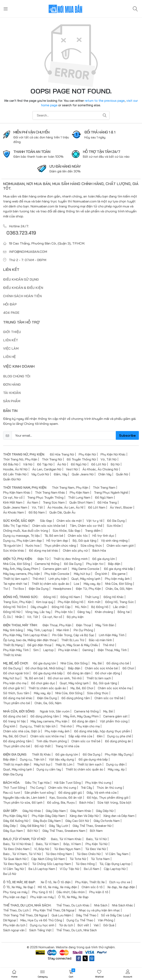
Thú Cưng (37, 788)
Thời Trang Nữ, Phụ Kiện (20, 459)
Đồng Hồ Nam (70, 597)
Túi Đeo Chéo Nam (16, 849)
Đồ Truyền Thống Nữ (81, 459)
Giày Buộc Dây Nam (47, 821)
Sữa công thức (91, 546)
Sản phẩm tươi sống (39, 793)
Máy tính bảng (13, 630)
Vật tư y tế (94, 521)
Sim (36, 650)
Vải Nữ (28, 464)
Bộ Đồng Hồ (100, 607)
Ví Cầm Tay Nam (117, 854)
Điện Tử (43, 559)
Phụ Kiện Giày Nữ (15, 816)
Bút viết (83, 925)
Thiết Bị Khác (41, 754)
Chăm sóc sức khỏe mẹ (115, 688)
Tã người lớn (12, 546)
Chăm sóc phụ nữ (75, 551)
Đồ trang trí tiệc (15, 721)
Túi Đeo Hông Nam (59, 854)
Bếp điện (114, 564)
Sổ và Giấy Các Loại (115, 915)
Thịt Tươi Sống (14, 788)
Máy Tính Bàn (105, 625)
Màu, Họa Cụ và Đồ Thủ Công (41, 920)
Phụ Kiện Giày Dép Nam (48, 816)
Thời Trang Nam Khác (50, 492)
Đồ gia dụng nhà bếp (119, 569)
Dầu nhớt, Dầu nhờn (71, 892)
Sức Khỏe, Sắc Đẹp (67, 531)
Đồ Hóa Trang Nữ (62, 454)
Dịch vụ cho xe (120, 882)
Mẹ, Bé (97, 663)
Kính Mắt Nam (13, 502)
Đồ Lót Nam (97, 507)
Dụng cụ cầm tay (49, 769)
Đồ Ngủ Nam (104, 497)
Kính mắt (94, 602)
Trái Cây (86, 788)
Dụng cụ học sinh (42, 925)
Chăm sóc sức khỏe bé (49, 526)
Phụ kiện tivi (95, 564)
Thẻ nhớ (38, 579)
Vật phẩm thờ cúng (114, 721)
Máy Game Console (86, 569)
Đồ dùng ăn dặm (79, 673)
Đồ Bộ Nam (37, 512)
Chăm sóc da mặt (69, 521)
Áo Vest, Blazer (121, 507)
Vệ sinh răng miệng (114, 541)
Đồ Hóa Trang (107, 502)
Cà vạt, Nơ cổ (13, 497)
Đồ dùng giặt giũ (70, 793)
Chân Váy (105, 474)
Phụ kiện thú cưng (98, 783)
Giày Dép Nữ (105, 811)
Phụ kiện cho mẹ (15, 683)
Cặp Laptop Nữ (115, 869)
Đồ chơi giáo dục (43, 683)
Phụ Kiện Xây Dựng (118, 754)
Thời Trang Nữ (52, 459)
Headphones (62, 589)
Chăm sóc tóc (78, 536)
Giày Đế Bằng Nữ (32, 826)
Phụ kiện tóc (64, 612)
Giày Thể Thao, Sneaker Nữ (92, 826)
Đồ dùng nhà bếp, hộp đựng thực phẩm (102, 731)
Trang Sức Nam (54, 502)
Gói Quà (109, 925)
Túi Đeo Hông (85, 864)
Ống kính (101, 574)
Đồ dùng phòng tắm (76, 698)
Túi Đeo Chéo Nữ (89, 854)
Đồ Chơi (128, 668)
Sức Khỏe (114, 526)
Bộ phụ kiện (75, 617)
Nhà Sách (101, 905)
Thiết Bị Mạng (13, 645)
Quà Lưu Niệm (62, 915)
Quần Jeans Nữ (83, 474)
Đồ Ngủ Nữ (79, 464)
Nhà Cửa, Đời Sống (17, 564)
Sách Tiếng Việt (40, 930)
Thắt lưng (92, 597)
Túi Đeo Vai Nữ (96, 849)
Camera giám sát (55, 569)
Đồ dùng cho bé (118, 663)
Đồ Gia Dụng (116, 521)
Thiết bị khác (12, 655)
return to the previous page (105, 101)
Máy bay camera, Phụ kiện (22, 574)
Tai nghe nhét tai (15, 584)
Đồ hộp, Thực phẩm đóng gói (108, 798)
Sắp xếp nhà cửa (80, 736)
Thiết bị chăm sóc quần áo (50, 584)
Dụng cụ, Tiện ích (32, 759)
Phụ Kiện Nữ (87, 454)
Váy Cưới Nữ (40, 474)
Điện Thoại (83, 625)
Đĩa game (119, 574)
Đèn (100, 736)
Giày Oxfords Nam (107, 821)
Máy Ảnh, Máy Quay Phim (21, 569)
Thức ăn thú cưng (109, 788)
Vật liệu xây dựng (61, 759)
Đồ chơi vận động (108, 673)
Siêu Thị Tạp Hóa (15, 526)
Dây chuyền (39, 607)
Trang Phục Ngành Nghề (111, 492)
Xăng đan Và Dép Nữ (84, 816)
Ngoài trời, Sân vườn (55, 711)
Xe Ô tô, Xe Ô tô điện (56, 882)
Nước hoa (33, 546)
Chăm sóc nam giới (120, 546)
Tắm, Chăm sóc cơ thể (86, 526)
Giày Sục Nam (13, 831)
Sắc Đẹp (46, 521)
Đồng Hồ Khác (114, 597)
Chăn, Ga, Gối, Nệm (119, 589)
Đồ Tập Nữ (45, 464)
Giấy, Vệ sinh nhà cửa (102, 793)
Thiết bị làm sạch (15, 579)
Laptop (49, 650)
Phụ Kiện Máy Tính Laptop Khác (25, 635)
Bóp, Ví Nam (72, 844)
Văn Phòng (106, 920)
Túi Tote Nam (100, 859)
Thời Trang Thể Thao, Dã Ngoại (25, 915)
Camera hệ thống (47, 564)
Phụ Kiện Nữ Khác (113, 454)
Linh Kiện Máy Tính (112, 635)
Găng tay (84, 612)
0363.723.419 (21, 233)
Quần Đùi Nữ (12, 479)
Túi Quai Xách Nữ (15, 859)
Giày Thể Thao (86, 915)
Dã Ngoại (9, 920)
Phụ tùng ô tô (42, 892)
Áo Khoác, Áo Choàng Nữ (100, 469)
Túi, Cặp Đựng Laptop (115, 864)
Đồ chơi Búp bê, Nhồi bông (44, 668)
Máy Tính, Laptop (40, 630)
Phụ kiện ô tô (99, 892)
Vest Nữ (72, 469)
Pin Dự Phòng (83, 630)
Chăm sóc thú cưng (62, 788)
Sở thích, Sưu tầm (16, 693)
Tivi (6, 589)
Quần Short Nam (81, 502)
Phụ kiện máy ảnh (117, 579)
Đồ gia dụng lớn (104, 559)
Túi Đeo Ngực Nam (67, 849)
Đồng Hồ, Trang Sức (120, 602)
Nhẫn (19, 617)
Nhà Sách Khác (123, 905)
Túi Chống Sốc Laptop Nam (52, 864)
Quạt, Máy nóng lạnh (86, 579)
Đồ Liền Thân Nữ (15, 474)
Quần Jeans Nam (15, 507)
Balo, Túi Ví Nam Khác (66, 839)
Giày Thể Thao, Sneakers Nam (64, 831)
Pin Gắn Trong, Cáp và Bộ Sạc (73, 635)
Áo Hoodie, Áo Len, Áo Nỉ (65, 507)
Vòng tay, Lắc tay (38, 612)
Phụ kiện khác (68, 650)
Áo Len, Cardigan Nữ (47, 469)
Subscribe (127, 435)
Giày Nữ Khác (32, 811)
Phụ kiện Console (57, 574)
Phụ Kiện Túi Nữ (97, 844)
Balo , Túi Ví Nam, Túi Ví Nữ (22, 854)
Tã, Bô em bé (54, 536)
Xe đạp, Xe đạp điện (121, 887)
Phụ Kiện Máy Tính (16, 650)
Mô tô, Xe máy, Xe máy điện (57, 887)
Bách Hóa (99, 551)
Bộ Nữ (115, 464)
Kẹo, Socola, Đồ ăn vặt (66, 798)
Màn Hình (63, 630)
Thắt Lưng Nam (79, 497)
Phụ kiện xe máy (42, 897)
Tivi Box (18, 589)
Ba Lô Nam (92, 869)
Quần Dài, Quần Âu (62, 512)
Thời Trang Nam (104, 488)
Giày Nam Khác (81, 811)
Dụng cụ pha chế (119, 736)
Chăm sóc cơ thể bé (109, 698)
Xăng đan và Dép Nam (119, 816)
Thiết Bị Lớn (64, 764)
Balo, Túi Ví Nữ (97, 839)
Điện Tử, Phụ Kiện (88, 589)
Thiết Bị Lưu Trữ (73, 640)
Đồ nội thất (43, 746)
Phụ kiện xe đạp (14, 897)
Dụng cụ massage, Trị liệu (21, 536)
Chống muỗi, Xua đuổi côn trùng (26, 531)
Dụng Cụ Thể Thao (80, 920)
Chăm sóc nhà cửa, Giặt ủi (22, 731)
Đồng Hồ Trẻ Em (15, 607)
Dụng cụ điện (115, 764)
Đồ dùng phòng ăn (118, 741)
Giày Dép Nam (56, 811)
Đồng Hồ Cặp (61, 607)
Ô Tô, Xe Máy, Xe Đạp (18, 887)
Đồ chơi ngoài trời (16, 673)
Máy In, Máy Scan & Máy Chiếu (77, 645)
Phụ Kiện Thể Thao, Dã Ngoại (54, 910)
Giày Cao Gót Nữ (77, 821)
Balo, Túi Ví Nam (47, 844)
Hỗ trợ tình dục (103, 536)
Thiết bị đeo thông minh (70, 559)
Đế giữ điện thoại (39, 645)
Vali (96, 925)
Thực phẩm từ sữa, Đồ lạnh (23, 803)
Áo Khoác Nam (14, 512)
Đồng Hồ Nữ (12, 612)
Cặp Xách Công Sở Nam (48, 859)
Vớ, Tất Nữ (109, 459)
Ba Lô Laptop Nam (42, 869)
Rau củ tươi (12, 793)
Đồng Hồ (50, 597)
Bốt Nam (96, 831)
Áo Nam (33, 502)
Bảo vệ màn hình (100, 640)
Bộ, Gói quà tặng (85, 541)
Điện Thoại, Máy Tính (112, 650)
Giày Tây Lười (59, 826)
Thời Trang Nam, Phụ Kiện (70, 488)
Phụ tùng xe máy (15, 892)
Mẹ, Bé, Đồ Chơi (82, 688)
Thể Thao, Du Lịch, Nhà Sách (77, 930)
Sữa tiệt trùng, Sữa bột (114, 803)
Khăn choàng (104, 612)
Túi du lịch (66, 925)
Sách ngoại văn (14, 930)
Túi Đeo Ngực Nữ (15, 864)
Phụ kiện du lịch (14, 925)
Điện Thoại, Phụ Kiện (57, 625)
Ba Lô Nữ (10, 874)
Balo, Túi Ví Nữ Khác (17, 844)
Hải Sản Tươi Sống (67, 783)
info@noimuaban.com (28, 252)
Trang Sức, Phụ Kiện (17, 602)
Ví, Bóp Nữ (42, 849)
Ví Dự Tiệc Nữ (70, 869)
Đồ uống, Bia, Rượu (61, 803)
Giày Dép (9, 826)
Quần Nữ (122, 474)
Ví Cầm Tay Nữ (14, 869)
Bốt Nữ (33, 831)
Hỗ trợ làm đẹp (57, 541)
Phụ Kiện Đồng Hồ (71, 602)
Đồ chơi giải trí (13, 688)
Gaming (88, 650)
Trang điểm (93, 531)
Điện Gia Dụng (39, 589)
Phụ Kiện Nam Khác (17, 492)
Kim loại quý (45, 602)
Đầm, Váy (60, 474)
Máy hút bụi (82, 574)
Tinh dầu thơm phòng (52, 741)
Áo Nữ (62, 464)
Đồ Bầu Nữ (11, 464)
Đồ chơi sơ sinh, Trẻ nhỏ (65, 678)
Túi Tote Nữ (78, 859)
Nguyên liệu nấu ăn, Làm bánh (24, 798)
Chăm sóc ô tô (92, 887)
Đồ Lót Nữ (99, 464)
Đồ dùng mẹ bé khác (44, 551)
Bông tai (124, 612)
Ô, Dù (7, 617)
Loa (77, 584)
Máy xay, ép (92, 584)
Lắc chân (119, 607)
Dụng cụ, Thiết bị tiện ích (38, 726)
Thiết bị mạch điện (16, 764)
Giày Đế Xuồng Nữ (16, 821)
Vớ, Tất (37, 507)
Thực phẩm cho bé (17, 703)
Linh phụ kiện (58, 579)
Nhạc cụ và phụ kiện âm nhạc (99, 910)
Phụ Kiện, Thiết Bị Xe (90, 882)
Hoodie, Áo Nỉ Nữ (15, 469)
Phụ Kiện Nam (80, 492)
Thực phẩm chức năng (60, 546)
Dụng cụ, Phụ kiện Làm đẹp (22, 541)
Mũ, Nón (81, 607)
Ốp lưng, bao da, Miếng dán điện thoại (30, 640)
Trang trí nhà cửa (67, 746)
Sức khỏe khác (14, 551)
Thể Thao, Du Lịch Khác (73, 905)
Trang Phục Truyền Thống (45, 497)
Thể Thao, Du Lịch (16, 910)
